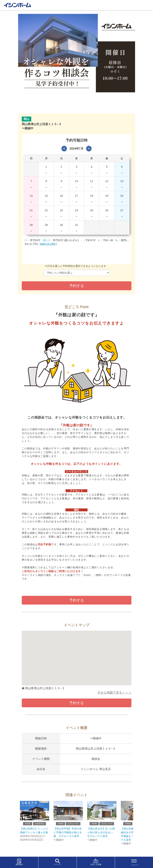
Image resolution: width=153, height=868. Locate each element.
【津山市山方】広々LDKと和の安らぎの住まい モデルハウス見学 (101, 835)
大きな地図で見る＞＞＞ (114, 693)
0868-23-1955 (48, 244)
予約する (77, 600)
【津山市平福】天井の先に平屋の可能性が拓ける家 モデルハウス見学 (68, 835)
